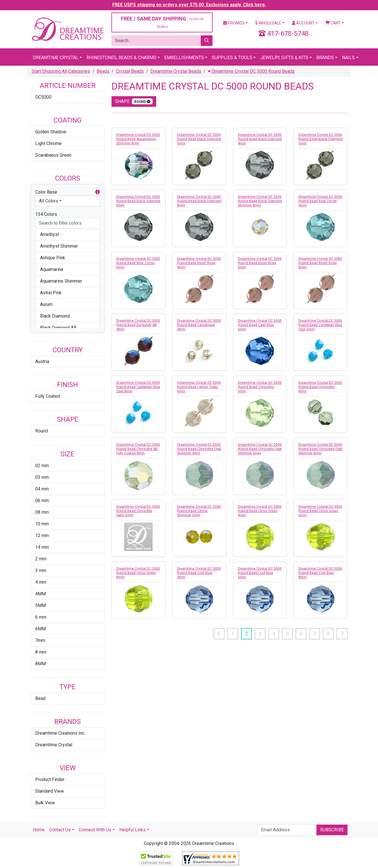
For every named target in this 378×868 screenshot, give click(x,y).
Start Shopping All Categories (61, 71)
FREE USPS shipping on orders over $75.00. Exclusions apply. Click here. (189, 5)
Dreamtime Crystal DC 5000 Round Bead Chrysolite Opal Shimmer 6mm (260, 449)
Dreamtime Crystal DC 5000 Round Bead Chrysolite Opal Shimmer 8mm (320, 449)
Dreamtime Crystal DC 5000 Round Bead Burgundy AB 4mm (138, 325)
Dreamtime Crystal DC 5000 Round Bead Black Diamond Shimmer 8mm (260, 201)
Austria (42, 362)
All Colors (49, 201)
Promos (234, 23)
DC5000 (43, 97)
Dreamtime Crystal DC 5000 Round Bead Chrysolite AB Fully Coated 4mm (138, 449)
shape (134, 101)
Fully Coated (48, 396)
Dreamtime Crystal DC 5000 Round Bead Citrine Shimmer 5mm (199, 511)
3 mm (41, 570)
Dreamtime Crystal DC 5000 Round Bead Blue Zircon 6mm (138, 263)
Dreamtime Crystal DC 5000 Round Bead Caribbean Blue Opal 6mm (320, 325)
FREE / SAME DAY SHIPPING (162, 22)
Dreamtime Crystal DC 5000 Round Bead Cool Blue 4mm (199, 573)
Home (39, 830)
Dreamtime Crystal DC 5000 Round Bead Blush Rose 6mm (260, 263)
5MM (40, 605)
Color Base (67, 192)
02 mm (42, 466)
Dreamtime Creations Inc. (60, 733)
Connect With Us (95, 830)
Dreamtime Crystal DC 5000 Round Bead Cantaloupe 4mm (199, 325)
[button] (97, 192)
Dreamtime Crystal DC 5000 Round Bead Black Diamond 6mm (138, 201)
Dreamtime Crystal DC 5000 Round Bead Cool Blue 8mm (320, 573)
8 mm (41, 652)
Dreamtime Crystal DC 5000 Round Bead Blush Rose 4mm (199, 263)
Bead (40, 698)
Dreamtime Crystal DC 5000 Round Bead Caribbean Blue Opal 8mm (138, 387)
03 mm (42, 477)
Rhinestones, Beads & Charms (121, 58)
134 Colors (46, 214)
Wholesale (268, 23)
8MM (40, 664)
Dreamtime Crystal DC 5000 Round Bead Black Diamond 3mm (199, 139)
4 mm (41, 582)
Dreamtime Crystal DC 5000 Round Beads (251, 71)
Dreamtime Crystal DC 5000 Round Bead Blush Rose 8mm (320, 263)
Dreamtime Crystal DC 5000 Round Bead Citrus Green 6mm (320, 511)
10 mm (42, 524)
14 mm (42, 547)
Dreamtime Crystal (56, 58)
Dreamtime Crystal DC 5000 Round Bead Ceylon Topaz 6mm (199, 387)
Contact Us (60, 830)
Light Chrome (48, 143)
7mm (40, 640)
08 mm (42, 512)
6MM (40, 629)
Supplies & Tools (232, 58)
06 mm (42, 501)
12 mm (42, 535)
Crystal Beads (130, 71)
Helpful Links (133, 830)
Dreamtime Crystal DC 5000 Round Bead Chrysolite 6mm (260, 387)
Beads (103, 71)
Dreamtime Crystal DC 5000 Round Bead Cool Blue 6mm (260, 573)
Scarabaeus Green (53, 155)
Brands (325, 58)
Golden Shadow (51, 132)
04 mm (42, 489)
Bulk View (45, 803)
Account (303, 23)
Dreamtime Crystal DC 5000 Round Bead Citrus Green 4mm (260, 511)
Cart (333, 23)
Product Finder (50, 779)
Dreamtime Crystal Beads (176, 71)
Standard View (50, 791)
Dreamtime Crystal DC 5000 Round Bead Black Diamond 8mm (199, 201)
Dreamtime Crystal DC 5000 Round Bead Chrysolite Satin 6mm (138, 511)
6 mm (41, 617)
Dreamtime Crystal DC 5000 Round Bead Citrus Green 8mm (138, 573)
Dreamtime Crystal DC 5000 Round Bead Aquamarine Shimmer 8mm (138, 139)
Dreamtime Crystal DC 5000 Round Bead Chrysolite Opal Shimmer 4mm (199, 449)
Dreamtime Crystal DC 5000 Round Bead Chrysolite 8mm (320, 387)
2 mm (41, 559)
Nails (348, 58)
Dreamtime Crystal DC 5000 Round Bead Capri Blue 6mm (260, 325)
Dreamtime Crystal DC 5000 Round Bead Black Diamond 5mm (320, 139)
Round (41, 431)
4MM (40, 594)
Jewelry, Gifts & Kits (284, 58)
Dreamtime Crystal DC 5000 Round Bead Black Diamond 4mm (260, 139)
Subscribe (332, 830)
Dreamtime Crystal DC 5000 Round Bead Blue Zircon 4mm (320, 201)
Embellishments (184, 58)
